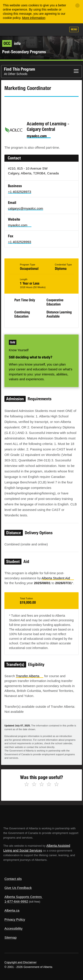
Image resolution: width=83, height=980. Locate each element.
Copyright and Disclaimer (20, 962)
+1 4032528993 (20, 242)
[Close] (77, 5)
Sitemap (11, 937)
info (11, 43)
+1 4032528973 (20, 192)
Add (39, 30)
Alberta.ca (12, 910)
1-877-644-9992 (16, 901)
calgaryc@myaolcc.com (26, 208)
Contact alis (13, 879)
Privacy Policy (15, 919)
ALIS (27, 29)
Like (50, 30)
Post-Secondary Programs (24, 52)
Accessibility (14, 928)
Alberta (12, 29)
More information (34, 18)
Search (61, 30)
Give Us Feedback (18, 888)
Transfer (29, 676)
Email (45, 105)
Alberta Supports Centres (23, 897)
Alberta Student (58, 578)
